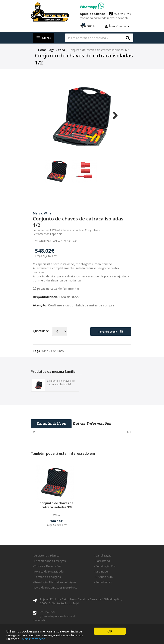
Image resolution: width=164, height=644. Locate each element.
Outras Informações (92, 423)
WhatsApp (92, 7)
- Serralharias (103, 582)
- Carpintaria (102, 561)
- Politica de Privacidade (48, 571)
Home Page (46, 50)
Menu (44, 38)
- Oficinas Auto (103, 577)
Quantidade (41, 331)
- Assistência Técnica (46, 555)
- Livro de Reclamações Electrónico (55, 587)
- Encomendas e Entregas (49, 561)
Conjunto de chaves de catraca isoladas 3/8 (53, 385)
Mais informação (34, 639)
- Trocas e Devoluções (47, 566)
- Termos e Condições (47, 577)
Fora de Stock (111, 332)
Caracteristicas (51, 423)
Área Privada (117, 26)
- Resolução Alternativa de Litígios (55, 582)
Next (114, 115)
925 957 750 (105, 16)
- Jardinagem (102, 571)
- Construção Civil (105, 566)
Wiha (61, 50)
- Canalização (103, 555)
